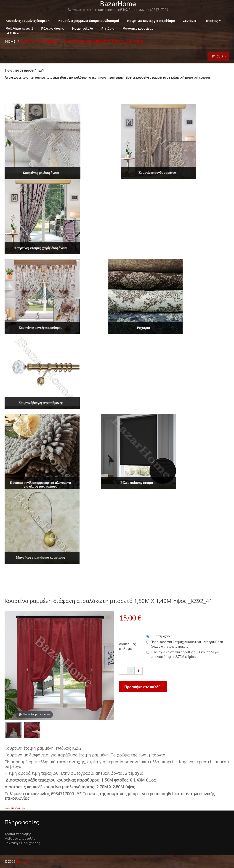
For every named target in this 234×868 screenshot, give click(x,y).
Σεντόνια (189, 21)
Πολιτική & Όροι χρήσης (22, 843)
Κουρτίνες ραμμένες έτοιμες (25, 21)
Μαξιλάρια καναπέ (18, 28)
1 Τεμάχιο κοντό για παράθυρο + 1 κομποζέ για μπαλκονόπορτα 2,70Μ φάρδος (183, 654)
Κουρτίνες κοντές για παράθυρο (150, 21)
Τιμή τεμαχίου (159, 636)
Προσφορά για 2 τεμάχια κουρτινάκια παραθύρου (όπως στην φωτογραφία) (185, 644)
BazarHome (117, 4)
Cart (218, 56)
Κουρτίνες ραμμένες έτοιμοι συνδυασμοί (88, 21)
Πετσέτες (210, 21)
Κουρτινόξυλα (82, 28)
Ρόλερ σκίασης (52, 28)
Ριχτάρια (107, 28)
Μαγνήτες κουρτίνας (137, 28)
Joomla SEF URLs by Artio (15, 808)
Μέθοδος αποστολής (20, 839)
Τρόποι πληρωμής (18, 834)
